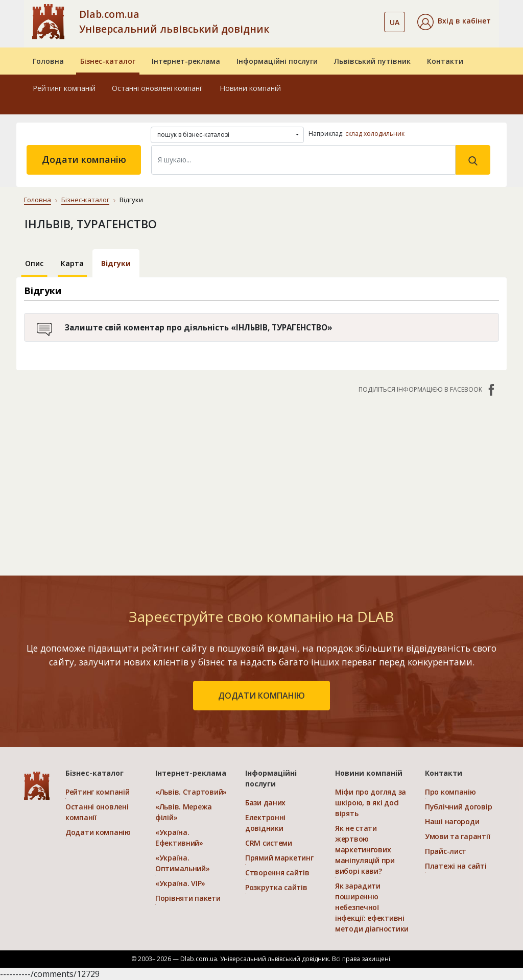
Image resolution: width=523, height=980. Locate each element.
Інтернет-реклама (186, 61)
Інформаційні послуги (277, 61)
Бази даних (265, 803)
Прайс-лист (446, 851)
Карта (72, 263)
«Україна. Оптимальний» (183, 863)
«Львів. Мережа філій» (184, 812)
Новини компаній (250, 88)
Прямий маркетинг (279, 858)
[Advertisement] (261, 480)
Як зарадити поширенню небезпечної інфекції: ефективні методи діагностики (372, 907)
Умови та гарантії (457, 836)
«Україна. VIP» (180, 883)
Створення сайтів (277, 873)
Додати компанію (84, 159)
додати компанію (261, 696)
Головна (48, 61)
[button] (454, 22)
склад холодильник (375, 134)
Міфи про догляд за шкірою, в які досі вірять (371, 803)
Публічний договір (458, 807)
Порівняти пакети (188, 898)
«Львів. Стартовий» (191, 792)
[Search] (303, 160)
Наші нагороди (452, 821)
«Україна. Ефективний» (179, 838)
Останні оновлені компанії (158, 88)
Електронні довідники (265, 823)
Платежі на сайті (456, 866)
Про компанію (450, 792)
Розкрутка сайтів (276, 887)
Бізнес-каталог (108, 61)
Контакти (445, 61)
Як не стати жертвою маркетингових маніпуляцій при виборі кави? (365, 850)
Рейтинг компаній (64, 88)
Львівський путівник (372, 61)
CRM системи (269, 843)
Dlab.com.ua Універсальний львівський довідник (174, 21)
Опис (34, 263)
